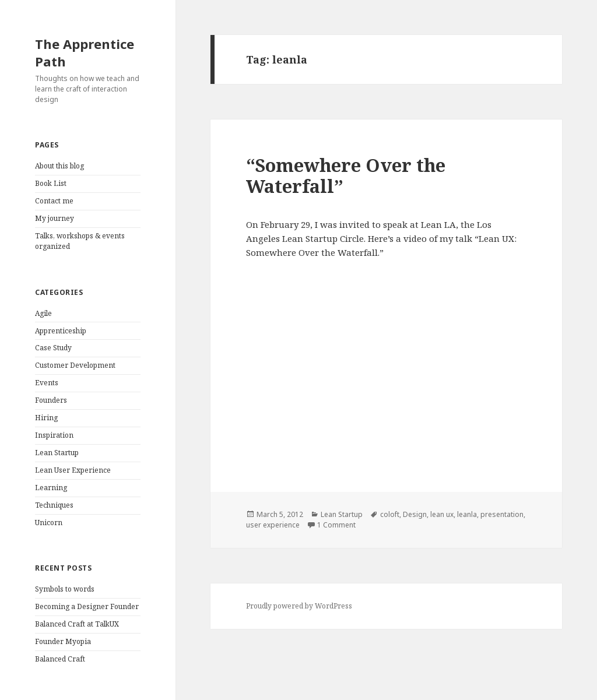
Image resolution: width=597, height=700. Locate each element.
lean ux (442, 514)
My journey (55, 218)
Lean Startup (57, 453)
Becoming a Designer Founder (87, 606)
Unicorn (49, 523)
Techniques (54, 505)
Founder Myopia (63, 641)
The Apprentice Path (85, 52)
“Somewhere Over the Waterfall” (346, 175)
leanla (467, 514)
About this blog (59, 166)
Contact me (54, 201)
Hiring (46, 418)
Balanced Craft (60, 659)
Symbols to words (65, 589)
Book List (51, 183)
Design (415, 514)
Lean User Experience (73, 470)
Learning (51, 488)
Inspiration (54, 435)
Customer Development (75, 365)
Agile (43, 313)
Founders (51, 400)
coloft (390, 514)
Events (47, 383)
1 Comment (336, 525)
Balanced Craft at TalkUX (77, 624)
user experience (273, 525)
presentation (502, 514)
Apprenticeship (61, 331)
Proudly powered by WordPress (299, 606)
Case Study (53, 348)
